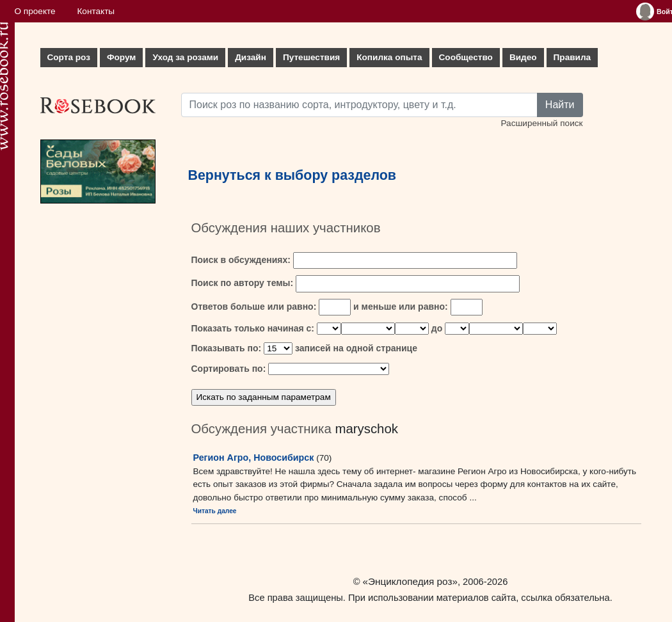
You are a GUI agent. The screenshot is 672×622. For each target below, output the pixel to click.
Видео (523, 57)
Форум (121, 57)
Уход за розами (185, 57)
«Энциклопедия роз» (410, 581)
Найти (560, 105)
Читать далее (215, 511)
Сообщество (466, 57)
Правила (572, 57)
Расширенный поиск (541, 123)
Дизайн (251, 57)
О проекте (35, 11)
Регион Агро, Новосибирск (254, 458)
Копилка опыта (389, 57)
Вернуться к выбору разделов (292, 175)
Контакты (96, 11)
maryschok (366, 429)
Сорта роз (69, 57)
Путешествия (311, 57)
